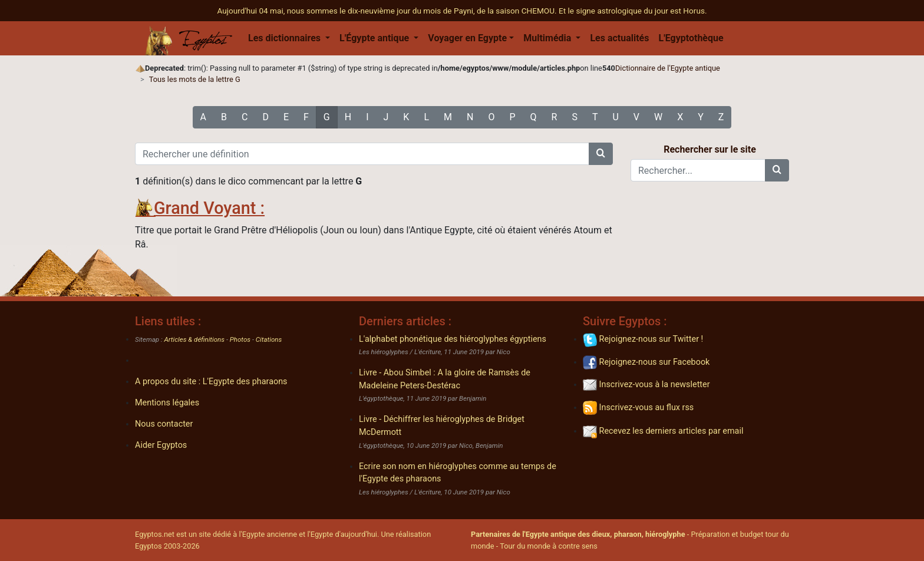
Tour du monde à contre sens (549, 546)
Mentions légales (167, 403)
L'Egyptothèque (691, 38)
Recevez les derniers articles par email (663, 431)
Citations (269, 339)
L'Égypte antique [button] (375, 38)
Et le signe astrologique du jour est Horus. (633, 11)
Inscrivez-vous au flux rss (638, 407)
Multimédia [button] (548, 38)
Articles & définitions (195, 339)
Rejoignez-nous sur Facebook (646, 362)
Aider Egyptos (161, 445)
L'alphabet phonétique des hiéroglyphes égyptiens (453, 339)
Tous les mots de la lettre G (195, 79)
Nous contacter (164, 424)
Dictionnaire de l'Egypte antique (668, 68)
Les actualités (619, 38)
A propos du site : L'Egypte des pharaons (211, 382)
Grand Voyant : (209, 208)
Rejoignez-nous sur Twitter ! (643, 339)
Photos (240, 339)
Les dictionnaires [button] (286, 38)
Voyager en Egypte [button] (467, 38)
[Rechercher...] (698, 170)
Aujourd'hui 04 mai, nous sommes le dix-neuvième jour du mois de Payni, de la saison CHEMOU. (387, 11)
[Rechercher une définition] (362, 154)
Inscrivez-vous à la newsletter (646, 385)
